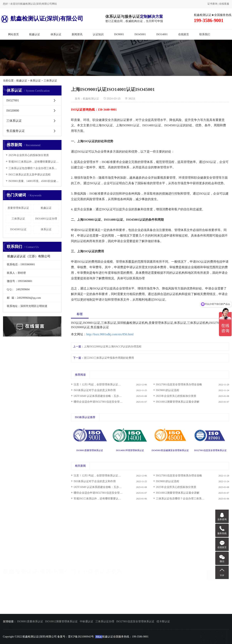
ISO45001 (140, 34)
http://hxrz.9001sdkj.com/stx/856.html (110, 334)
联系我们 (205, 34)
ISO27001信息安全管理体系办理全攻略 (179, 385)
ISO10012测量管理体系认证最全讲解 (178, 402)
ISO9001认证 (13, 578)
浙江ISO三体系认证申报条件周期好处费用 (109, 358)
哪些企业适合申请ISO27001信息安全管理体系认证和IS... (107, 493)
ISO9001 (119, 34)
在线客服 (224, 4)
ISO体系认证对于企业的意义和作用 (95, 390)
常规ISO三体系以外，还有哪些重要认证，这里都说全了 (34, 162)
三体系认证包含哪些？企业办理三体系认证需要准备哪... (189, 499)
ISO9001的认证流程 (168, 390)
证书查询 (212, 4)
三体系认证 (50, 81)
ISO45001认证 (18, 229)
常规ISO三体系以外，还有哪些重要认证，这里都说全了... (108, 499)
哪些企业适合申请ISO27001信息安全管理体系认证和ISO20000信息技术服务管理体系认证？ (110, 402)
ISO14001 (162, 34)
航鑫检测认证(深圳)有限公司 (42, 19)
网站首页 (13, 34)
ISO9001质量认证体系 (46, 578)
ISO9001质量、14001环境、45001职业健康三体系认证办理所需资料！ (34, 181)
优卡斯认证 (163, 621)
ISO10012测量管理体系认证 (62, 621)
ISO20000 (13, 111)
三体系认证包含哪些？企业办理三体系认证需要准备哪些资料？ (34, 168)
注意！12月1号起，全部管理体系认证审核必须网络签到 (107, 385)
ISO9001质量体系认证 (30, 621)
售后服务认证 (16, 131)
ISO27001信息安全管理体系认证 (135, 621)
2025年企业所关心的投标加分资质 (29, 155)
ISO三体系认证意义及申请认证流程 (30, 175)
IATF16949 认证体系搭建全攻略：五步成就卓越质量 (104, 396)
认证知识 (98, 34)
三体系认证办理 (105, 621)
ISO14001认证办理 (46, 219)
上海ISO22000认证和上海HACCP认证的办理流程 (113, 347)
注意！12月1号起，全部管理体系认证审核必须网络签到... (108, 476)
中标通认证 (86, 621)
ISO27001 (13, 100)
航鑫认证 (35, 34)
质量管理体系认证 (18, 208)
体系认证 (56, 34)
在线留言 (184, 34)
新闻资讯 (77, 34)
